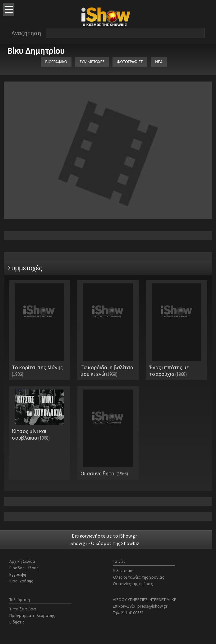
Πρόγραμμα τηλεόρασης (32, 615)
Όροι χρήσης (21, 581)
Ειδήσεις (17, 622)
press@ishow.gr (152, 606)
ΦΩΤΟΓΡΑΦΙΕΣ (130, 62)
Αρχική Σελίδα (22, 561)
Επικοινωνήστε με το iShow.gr (104, 536)
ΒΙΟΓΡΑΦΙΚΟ (56, 62)
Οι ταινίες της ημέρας (133, 584)
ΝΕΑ (159, 62)
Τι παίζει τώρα (23, 609)
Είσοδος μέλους (24, 568)
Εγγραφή (18, 574)
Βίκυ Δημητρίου (36, 51)
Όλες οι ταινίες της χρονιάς (139, 577)
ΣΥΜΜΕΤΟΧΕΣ (92, 62)
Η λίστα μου (124, 571)
